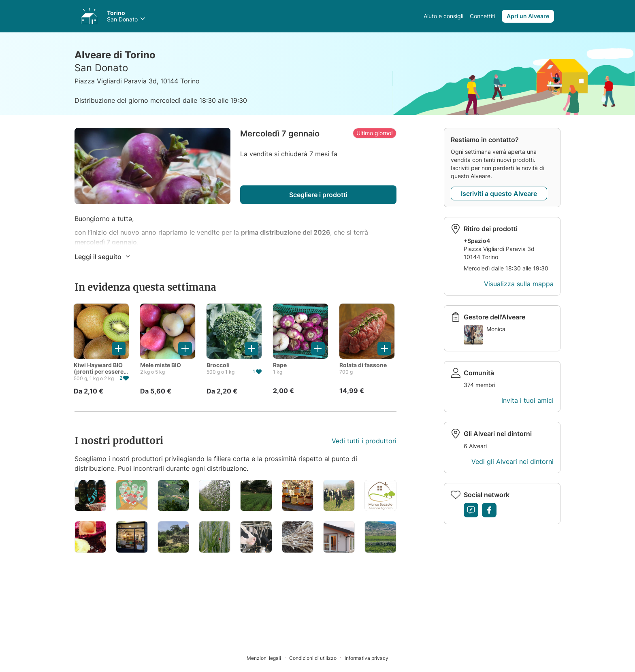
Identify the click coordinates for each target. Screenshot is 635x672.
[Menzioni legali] (268, 658)
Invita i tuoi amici (527, 400)
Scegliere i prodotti (318, 195)
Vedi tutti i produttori (364, 441)
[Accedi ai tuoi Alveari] (89, 16)
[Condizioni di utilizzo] (317, 658)
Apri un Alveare (528, 16)
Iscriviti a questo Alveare (499, 194)
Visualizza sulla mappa (519, 284)
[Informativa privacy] (367, 658)
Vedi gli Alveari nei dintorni (512, 461)
